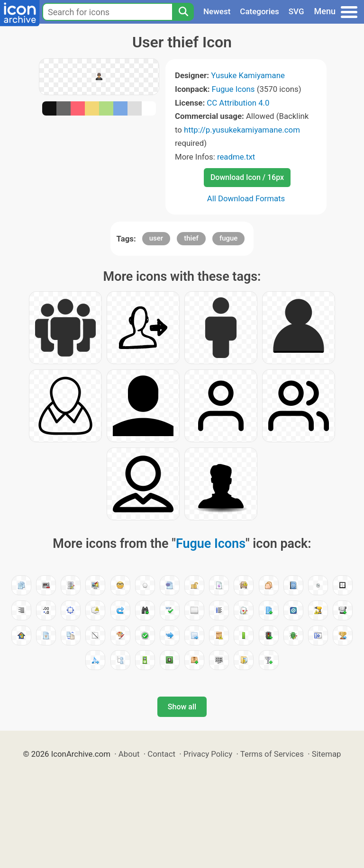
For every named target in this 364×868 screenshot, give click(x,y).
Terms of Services (272, 754)
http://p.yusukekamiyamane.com (242, 130)
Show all (182, 707)
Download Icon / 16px (247, 177)
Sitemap (327, 754)
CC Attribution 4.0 (238, 103)
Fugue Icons (233, 89)
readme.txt (236, 157)
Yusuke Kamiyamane (248, 75)
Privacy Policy (208, 754)
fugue (229, 238)
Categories (259, 11)
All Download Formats (246, 198)
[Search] (183, 12)
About (129, 754)
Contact (161, 754)
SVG (296, 11)
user (156, 238)
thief (191, 238)
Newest (217, 11)
